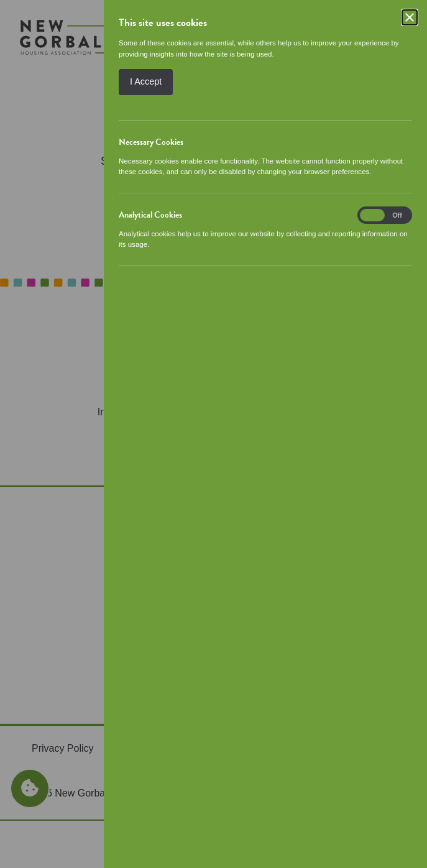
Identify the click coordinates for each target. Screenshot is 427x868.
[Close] (410, 17)
